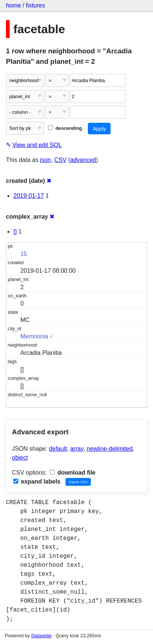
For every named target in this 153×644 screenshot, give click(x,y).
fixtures (35, 5)
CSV (60, 160)
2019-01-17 (29, 196)
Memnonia (34, 336)
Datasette (42, 636)
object (20, 458)
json (46, 160)
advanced (83, 160)
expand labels (37, 482)
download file (73, 473)
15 (24, 254)
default (58, 449)
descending (65, 128)
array (77, 449)
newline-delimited (110, 449)
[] (15, 232)
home (13, 5)
